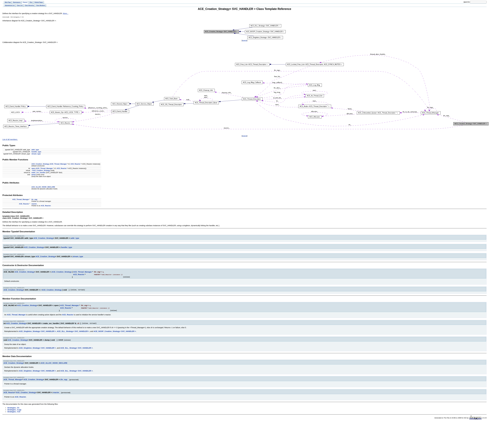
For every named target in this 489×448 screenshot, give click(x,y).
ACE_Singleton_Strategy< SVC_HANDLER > (37, 331)
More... (66, 13)
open (33, 169)
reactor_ (35, 204)
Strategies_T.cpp (14, 409)
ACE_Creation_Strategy (40, 164)
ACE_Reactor (75, 164)
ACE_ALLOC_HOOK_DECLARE (43, 187)
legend (244, 41)
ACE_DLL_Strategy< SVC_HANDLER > (73, 331)
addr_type (35, 150)
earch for (467, 2)
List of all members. (10, 140)
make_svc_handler (38, 173)
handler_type (36, 152)
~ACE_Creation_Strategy (41, 171)
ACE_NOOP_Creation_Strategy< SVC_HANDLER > (115, 331)
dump (34, 175)
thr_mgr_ (35, 200)
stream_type (36, 154)
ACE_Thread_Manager (58, 164)
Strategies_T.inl (14, 411)
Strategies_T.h (13, 407)
